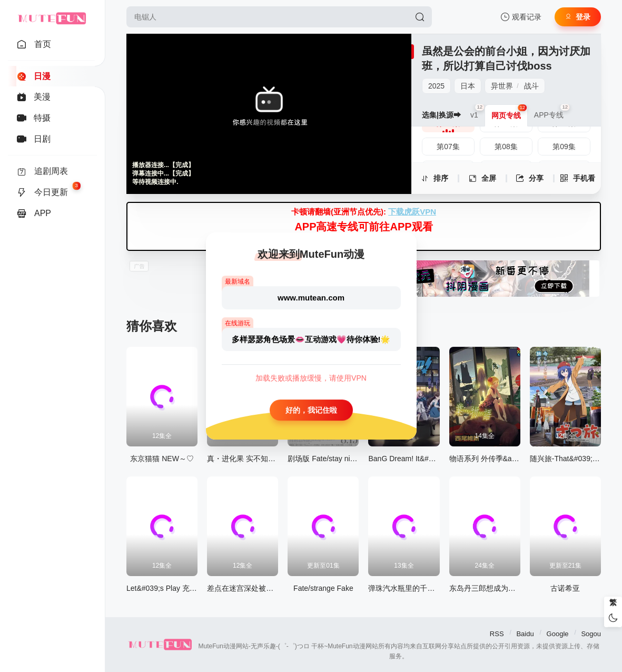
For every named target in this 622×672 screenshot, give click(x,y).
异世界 (502, 86)
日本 (468, 86)
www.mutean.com (311, 298)
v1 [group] (477, 112)
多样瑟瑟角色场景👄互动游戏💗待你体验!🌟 (311, 339)
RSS (497, 634)
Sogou (591, 634)
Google (558, 634)
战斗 (531, 86)
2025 (436, 86)
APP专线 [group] (552, 112)
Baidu (525, 634)
